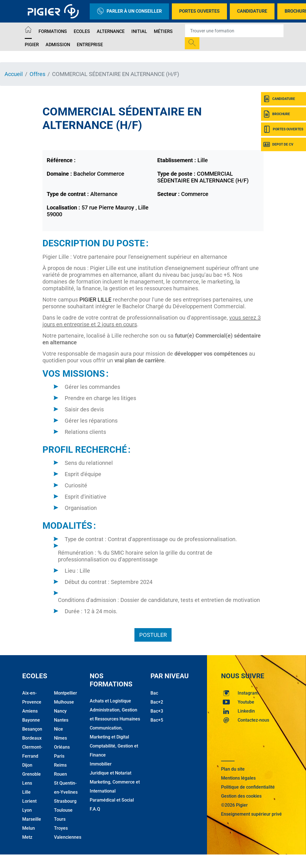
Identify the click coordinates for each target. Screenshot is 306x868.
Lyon (27, 810)
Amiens (30, 711)
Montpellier (66, 693)
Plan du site (233, 769)
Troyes (61, 828)
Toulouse (63, 810)
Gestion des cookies (241, 796)
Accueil (14, 74)
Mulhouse (64, 702)
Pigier (32, 45)
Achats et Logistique (110, 701)
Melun (29, 828)
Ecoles (82, 31)
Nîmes (60, 738)
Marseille (32, 819)
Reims (60, 765)
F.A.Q (95, 809)
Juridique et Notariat (111, 773)
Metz (27, 837)
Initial (139, 31)
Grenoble (31, 774)
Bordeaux (32, 738)
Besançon (32, 729)
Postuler (153, 635)
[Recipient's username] (234, 31)
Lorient (29, 801)
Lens (27, 783)
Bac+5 (157, 720)
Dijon (27, 765)
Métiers (163, 31)
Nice (58, 729)
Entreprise (90, 45)
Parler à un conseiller (129, 11)
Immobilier (101, 764)
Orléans (62, 747)
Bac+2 (157, 702)
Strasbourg (65, 801)
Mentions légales (238, 778)
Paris (59, 756)
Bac (154, 693)
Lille (26, 792)
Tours (60, 819)
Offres (37, 74)
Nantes (61, 720)
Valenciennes (68, 837)
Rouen (60, 774)
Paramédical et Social (112, 800)
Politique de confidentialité (248, 787)
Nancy (60, 711)
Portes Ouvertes (199, 11)
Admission (58, 45)
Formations (53, 31)
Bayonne (31, 720)
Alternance (111, 31)
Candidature (252, 11)
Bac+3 (157, 711)
